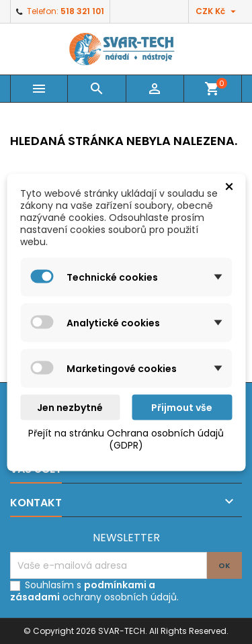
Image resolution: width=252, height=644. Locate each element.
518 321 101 (82, 11)
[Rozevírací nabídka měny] (217, 11)
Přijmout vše (182, 407)
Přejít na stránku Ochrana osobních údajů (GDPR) (126, 439)
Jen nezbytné (70, 407)
